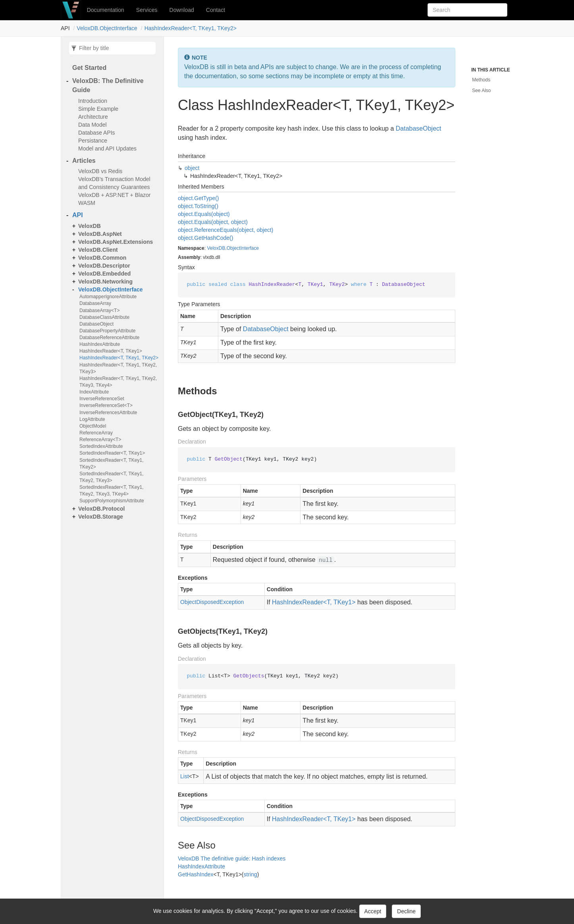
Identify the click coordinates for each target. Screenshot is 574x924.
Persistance (93, 141)
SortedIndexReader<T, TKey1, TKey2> (112, 464)
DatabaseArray (95, 303)
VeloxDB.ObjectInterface (107, 28)
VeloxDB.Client (98, 250)
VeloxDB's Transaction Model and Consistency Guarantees (114, 183)
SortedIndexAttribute (101, 446)
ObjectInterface (243, 248)
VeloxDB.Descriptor (104, 266)
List (185, 776)
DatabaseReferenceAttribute (109, 338)
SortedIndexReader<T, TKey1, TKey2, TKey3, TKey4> (112, 491)
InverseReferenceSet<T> (106, 405)
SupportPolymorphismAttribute (112, 501)
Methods (481, 80)
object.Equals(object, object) (213, 222)
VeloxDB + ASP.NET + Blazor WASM (114, 199)
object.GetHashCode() (205, 238)
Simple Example (98, 109)
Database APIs (97, 133)
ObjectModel (93, 426)
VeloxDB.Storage (101, 517)
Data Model (92, 125)
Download (182, 10)
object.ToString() (198, 206)
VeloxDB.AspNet (100, 234)
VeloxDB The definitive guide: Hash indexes (232, 858)
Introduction (93, 101)
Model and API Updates (107, 149)
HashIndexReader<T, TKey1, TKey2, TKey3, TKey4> (118, 382)
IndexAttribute (94, 392)
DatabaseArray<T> (99, 311)
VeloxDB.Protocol (102, 509)
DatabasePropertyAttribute (107, 331)
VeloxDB (90, 226)
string (250, 874)
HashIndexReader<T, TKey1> (111, 351)
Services (147, 10)
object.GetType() (198, 198)
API (78, 215)
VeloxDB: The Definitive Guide (108, 85)
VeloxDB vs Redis (100, 171)
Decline (406, 911)
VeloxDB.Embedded (104, 274)
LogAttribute (92, 419)
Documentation (106, 10)
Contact (216, 10)
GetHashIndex (196, 874)
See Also (481, 91)
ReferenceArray (96, 433)
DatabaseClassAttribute (104, 317)
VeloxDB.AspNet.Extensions (116, 242)
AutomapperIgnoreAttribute (108, 297)
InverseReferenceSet (102, 399)
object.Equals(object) (204, 214)
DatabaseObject (96, 324)
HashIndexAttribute (100, 344)
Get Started (89, 68)
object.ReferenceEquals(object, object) (225, 230)
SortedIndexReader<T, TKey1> (112, 453)
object (192, 168)
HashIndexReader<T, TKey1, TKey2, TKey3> (118, 368)
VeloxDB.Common (102, 258)
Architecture (93, 117)
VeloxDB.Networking (105, 282)
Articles (84, 161)
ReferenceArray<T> (100, 440)
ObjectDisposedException (212, 602)
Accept (373, 911)
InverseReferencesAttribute (108, 413)
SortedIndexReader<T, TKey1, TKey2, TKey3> (112, 477)
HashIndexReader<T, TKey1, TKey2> (191, 28)
